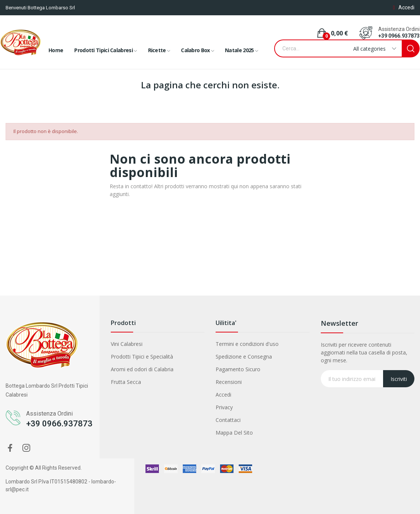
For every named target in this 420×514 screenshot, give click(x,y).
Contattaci (228, 420)
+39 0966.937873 (399, 36)
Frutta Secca (126, 382)
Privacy (224, 407)
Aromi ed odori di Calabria (142, 369)
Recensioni (229, 382)
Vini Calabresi (127, 344)
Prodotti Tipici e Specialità (142, 357)
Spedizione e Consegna (244, 357)
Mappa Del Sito (234, 433)
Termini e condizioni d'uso (247, 344)
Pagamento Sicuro (238, 369)
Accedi (223, 395)
